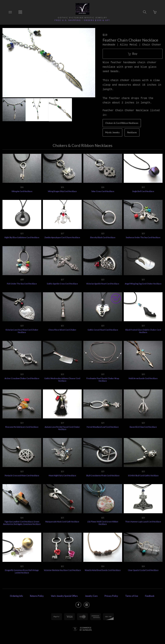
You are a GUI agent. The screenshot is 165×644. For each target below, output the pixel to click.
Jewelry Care (91, 596)
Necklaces (132, 132)
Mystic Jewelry (112, 132)
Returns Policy (37, 596)
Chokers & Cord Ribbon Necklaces (122, 123)
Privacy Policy (111, 596)
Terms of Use (132, 596)
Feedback (150, 596)
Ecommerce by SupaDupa (86, 629)
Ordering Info (16, 596)
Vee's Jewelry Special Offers (64, 596)
